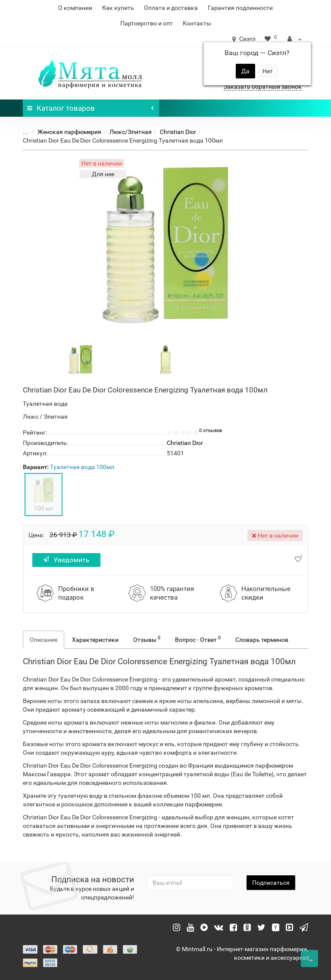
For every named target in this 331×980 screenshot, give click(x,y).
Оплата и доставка (171, 8)
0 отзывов (211, 431)
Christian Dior (178, 132)
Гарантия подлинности (240, 8)
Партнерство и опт (147, 23)
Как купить (118, 8)
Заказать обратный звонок (263, 87)
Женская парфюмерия (69, 132)
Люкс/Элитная (131, 132)
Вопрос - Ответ (198, 639)
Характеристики (95, 640)
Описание (44, 640)
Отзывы (147, 639)
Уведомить (66, 560)
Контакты (197, 23)
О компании (75, 8)
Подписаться (271, 883)
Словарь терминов (262, 640)
